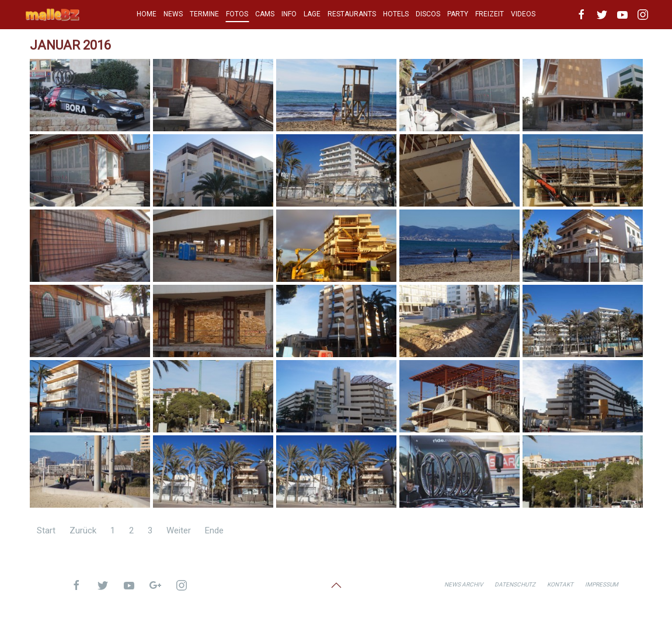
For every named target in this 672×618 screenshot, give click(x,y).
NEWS (173, 14)
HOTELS (396, 14)
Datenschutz (515, 584)
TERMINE (204, 14)
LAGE (312, 14)
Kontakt (560, 584)
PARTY (458, 14)
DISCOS (428, 14)
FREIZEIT (490, 14)
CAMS (265, 14)
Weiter (179, 530)
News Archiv (464, 584)
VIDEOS (523, 14)
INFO (289, 14)
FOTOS (237, 14)
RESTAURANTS (352, 14)
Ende (214, 530)
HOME (147, 14)
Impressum (602, 584)
